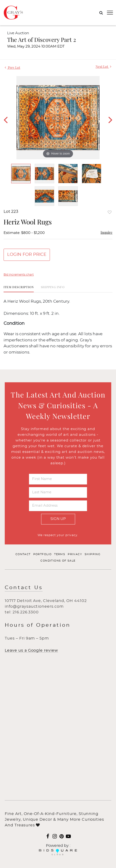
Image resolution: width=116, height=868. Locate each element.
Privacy (75, 554)
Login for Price (27, 255)
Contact (23, 554)
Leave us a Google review (31, 650)
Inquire (106, 232)
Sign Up (58, 519)
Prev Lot (12, 67)
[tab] (19, 289)
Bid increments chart (19, 275)
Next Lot (103, 66)
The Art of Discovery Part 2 (42, 39)
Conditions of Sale (58, 561)
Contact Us (24, 588)
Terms (60, 554)
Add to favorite (110, 212)
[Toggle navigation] (110, 13)
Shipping (93, 554)
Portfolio (43, 554)
